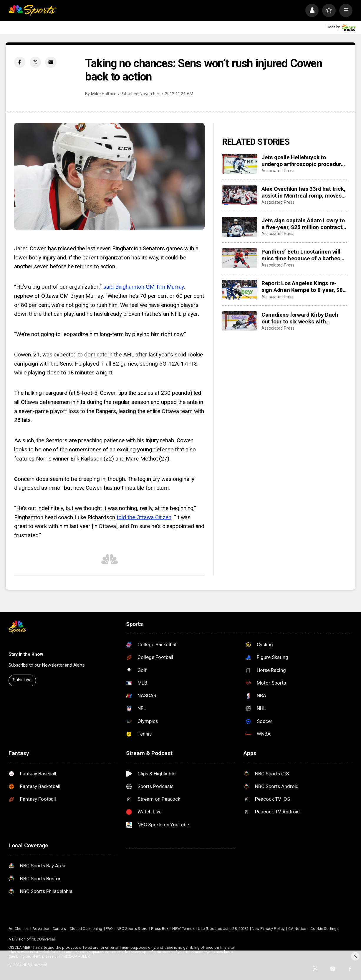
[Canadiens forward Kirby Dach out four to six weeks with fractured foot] (240, 321)
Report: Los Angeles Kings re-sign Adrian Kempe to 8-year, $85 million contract (304, 287)
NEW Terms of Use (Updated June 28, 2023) (210, 929)
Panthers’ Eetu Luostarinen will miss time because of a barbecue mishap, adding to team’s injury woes (304, 255)
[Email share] (51, 62)
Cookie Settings (324, 929)
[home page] (33, 10)
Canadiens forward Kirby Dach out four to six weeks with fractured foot (300, 318)
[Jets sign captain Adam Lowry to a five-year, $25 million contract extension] (240, 227)
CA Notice (297, 929)
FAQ (109, 929)
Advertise (41, 929)
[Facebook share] (20, 62)
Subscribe (22, 680)
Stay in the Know (26, 654)
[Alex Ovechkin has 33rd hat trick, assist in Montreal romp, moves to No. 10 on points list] (240, 195)
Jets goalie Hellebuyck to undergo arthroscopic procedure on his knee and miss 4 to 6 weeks (303, 161)
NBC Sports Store (132, 929)
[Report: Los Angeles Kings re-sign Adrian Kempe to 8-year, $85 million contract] (240, 290)
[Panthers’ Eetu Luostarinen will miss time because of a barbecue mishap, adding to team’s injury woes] (240, 258)
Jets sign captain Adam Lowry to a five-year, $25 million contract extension (303, 224)
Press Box (160, 929)
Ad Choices (19, 929)
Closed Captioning (86, 929)
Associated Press (278, 171)
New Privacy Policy (268, 929)
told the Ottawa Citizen (144, 517)
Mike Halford (104, 94)
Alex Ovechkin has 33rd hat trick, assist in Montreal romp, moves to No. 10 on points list (303, 192)
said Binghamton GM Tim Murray (144, 287)
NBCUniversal (43, 939)
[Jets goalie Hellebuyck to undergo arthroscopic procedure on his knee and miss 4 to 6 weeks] (240, 164)
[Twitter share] (35, 62)
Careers (59, 929)
